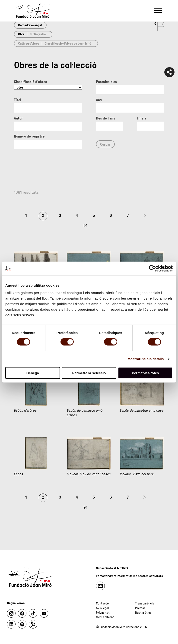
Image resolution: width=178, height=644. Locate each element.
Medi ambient (105, 617)
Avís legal (102, 608)
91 (85, 226)
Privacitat (103, 613)
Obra (21, 34)
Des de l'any (106, 118)
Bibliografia (38, 34)
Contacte (102, 604)
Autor (18, 118)
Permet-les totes (145, 373)
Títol (17, 100)
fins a (142, 118)
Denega (33, 373)
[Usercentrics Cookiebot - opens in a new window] (152, 269)
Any (99, 100)
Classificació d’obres (30, 82)
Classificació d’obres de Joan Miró (68, 44)
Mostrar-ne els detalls (146, 359)
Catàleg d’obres (29, 44)
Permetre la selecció (89, 373)
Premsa (140, 608)
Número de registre (29, 136)
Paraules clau (106, 82)
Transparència (145, 604)
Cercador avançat (30, 25)
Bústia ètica (143, 613)
